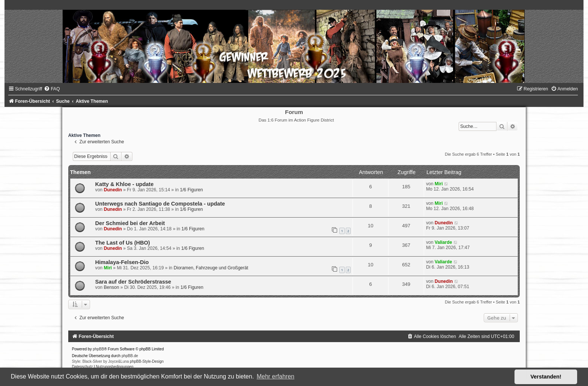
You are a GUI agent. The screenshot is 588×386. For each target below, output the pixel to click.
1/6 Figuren (191, 190)
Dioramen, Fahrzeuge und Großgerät (211, 268)
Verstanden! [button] (546, 377)
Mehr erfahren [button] (275, 376)
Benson (112, 287)
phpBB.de (130, 356)
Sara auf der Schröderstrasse (133, 282)
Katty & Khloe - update (124, 184)
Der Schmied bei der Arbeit (130, 223)
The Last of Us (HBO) (123, 243)
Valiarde (443, 242)
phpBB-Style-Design (147, 361)
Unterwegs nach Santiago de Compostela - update (160, 204)
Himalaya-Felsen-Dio (122, 262)
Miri (439, 184)
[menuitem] (52, 89)
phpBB (98, 349)
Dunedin (113, 190)
